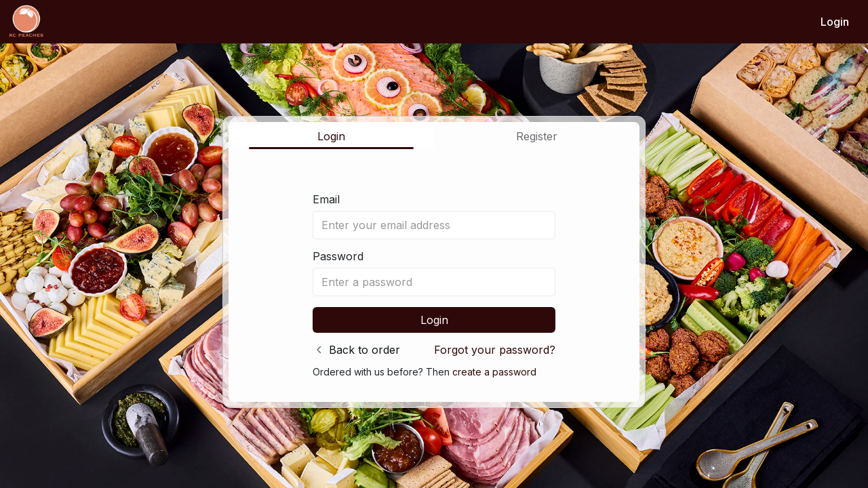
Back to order (364, 350)
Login (835, 22)
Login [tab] (331, 136)
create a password (494, 372)
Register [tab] (537, 136)
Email (326, 199)
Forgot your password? (495, 350)
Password (338, 256)
